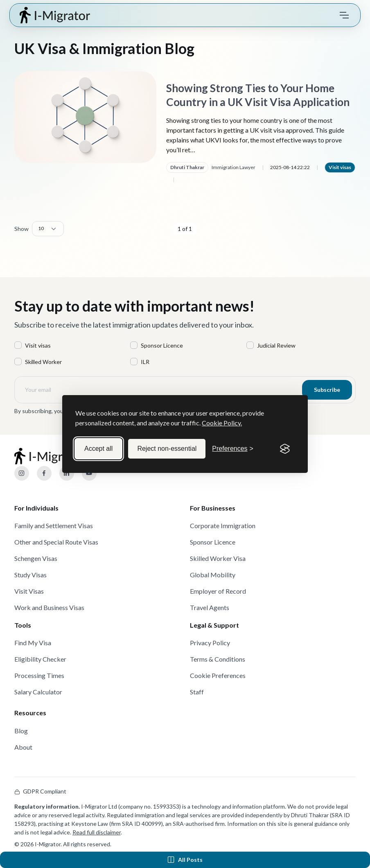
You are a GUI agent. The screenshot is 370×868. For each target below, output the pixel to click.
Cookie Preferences (218, 675)
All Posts (185, 860)
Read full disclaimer (97, 832)
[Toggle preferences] (233, 449)
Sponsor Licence (162, 345)
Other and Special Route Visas (56, 542)
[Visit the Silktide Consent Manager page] (285, 449)
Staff (197, 692)
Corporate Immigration (223, 526)
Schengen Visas (36, 558)
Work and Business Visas (49, 607)
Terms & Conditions (218, 659)
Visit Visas (29, 591)
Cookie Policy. (222, 423)
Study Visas (30, 575)
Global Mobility (213, 575)
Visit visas (340, 167)
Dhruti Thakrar (187, 167)
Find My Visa (33, 643)
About (23, 747)
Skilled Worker (43, 362)
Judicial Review (276, 345)
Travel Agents (210, 607)
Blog (21, 731)
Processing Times (39, 675)
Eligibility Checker (40, 659)
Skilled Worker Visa (218, 558)
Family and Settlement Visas (54, 526)
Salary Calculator (38, 692)
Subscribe (327, 390)
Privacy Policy (210, 643)
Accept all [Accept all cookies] (98, 449)
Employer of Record (218, 591)
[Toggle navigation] (344, 15)
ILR (145, 362)
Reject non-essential (167, 449)
